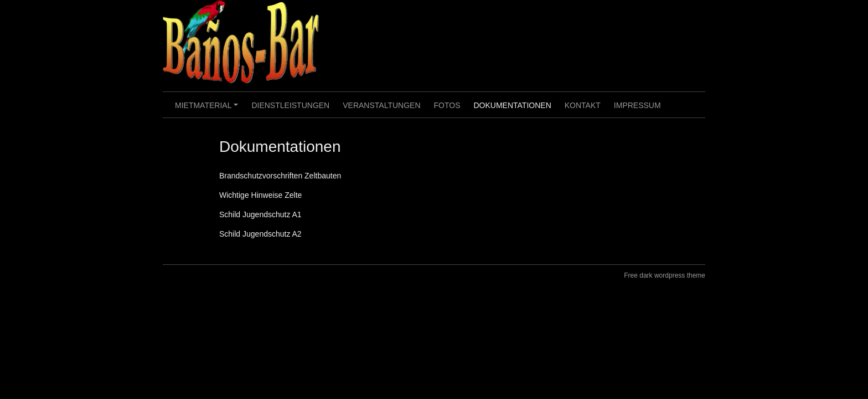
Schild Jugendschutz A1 (260, 214)
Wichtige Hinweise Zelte (260, 195)
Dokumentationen (512, 105)
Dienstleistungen (290, 105)
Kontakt (583, 105)
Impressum (637, 105)
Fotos (447, 105)
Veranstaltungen (381, 105)
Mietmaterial (208, 109)
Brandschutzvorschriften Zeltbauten (280, 176)
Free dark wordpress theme (665, 275)
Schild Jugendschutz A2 (260, 234)
